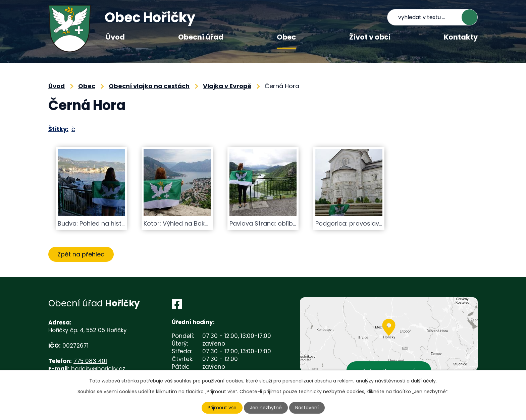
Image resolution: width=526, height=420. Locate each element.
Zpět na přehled (81, 254)
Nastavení (307, 408)
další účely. (424, 381)
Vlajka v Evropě (227, 86)
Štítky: (58, 129)
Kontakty (461, 37)
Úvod (115, 37)
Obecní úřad (201, 37)
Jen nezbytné (266, 408)
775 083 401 (90, 361)
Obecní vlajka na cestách (149, 86)
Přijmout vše (222, 408)
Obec (286, 37)
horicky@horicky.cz (98, 369)
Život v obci (370, 37)
